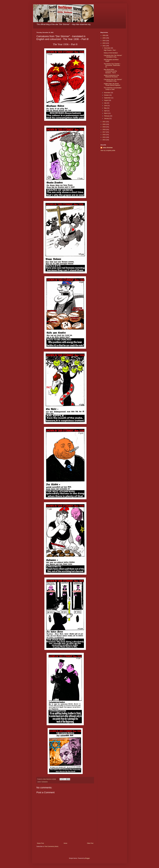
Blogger (87, 858)
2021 (104, 122)
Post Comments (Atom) (51, 846)
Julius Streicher (108, 148)
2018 (104, 130)
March (106, 113)
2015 (104, 137)
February (107, 116)
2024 (104, 41)
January (107, 118)
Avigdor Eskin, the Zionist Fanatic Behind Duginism (112, 84)
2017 (104, 132)
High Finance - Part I (110, 50)
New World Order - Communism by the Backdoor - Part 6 (110, 71)
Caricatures (45, 782)
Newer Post (40, 843)
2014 (104, 140)
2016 (104, 135)
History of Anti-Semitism (111, 53)
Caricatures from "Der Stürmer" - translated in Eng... (113, 56)
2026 (104, 35)
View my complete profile (108, 151)
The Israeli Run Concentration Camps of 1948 (113, 89)
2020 (104, 124)
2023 (104, 43)
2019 (104, 127)
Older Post (90, 843)
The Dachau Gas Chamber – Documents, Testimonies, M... (112, 65)
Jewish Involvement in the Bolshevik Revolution (111, 76)
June (106, 106)
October (107, 95)
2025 (104, 38)
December (107, 48)
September (108, 98)
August (106, 100)
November (107, 93)
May (106, 108)
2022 (104, 46)
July (106, 103)
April (106, 111)
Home (65, 843)
